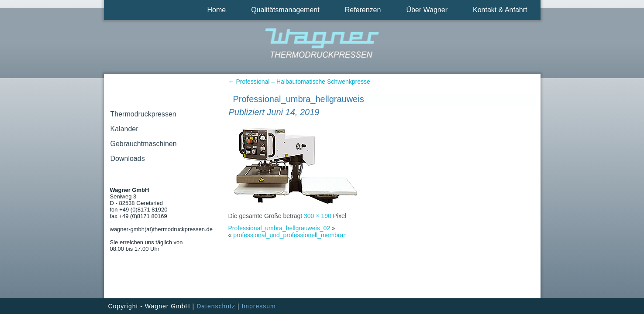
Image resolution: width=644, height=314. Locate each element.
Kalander (124, 129)
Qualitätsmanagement (285, 10)
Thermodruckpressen (143, 114)
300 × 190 (318, 216)
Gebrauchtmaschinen (144, 144)
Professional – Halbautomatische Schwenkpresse (299, 82)
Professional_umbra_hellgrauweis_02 (279, 228)
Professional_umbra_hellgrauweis (299, 99)
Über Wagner (427, 10)
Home (216, 10)
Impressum (258, 306)
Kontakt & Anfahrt (500, 10)
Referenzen (363, 10)
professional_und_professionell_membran (290, 235)
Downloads (128, 159)
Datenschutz (216, 306)
